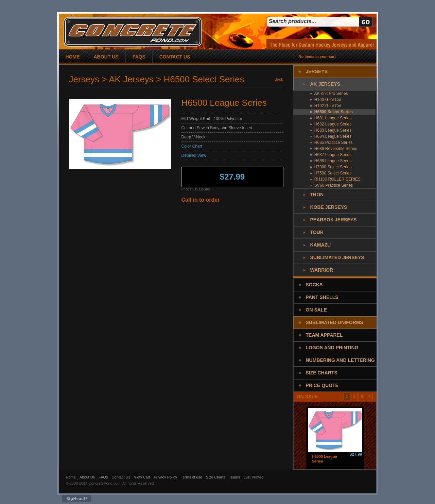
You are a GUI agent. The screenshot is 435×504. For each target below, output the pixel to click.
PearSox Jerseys (334, 220)
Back (279, 79)
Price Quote (322, 385)
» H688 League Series (331, 161)
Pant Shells (322, 297)
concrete (133, 32)
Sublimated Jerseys (337, 257)
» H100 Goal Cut (326, 100)
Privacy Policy (166, 477)
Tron (317, 195)
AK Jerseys (325, 84)
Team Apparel (324, 335)
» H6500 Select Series (332, 112)
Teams (234, 477)
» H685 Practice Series (331, 142)
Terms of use (192, 477)
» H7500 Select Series (331, 173)
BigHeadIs (77, 499)
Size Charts (322, 373)
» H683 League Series (331, 130)
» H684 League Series (331, 136)
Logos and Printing (332, 348)
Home (71, 477)
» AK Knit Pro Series (329, 94)
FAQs (103, 477)
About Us (87, 477)
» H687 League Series (331, 155)
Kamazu (321, 245)
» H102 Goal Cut (326, 106)
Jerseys (317, 71)
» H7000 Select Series (331, 167)
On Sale (316, 310)
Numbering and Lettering (340, 360)
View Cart (142, 477)
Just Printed (254, 477)
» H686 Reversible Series (334, 149)
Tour (317, 232)
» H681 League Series (331, 118)
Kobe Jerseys (329, 207)
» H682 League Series (331, 124)
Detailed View (194, 155)
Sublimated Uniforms (335, 322)
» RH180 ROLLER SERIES (335, 179)
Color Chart (192, 146)
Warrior (322, 270)
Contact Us (121, 477)
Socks (314, 285)
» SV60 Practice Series (332, 185)
